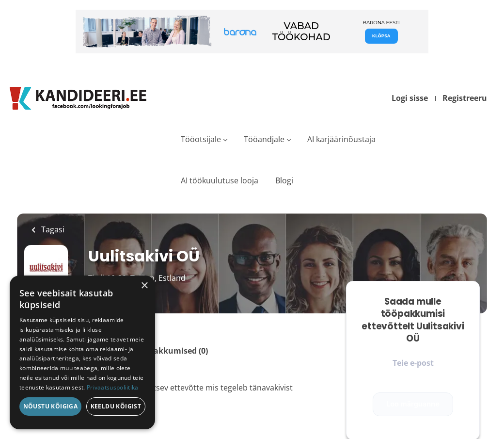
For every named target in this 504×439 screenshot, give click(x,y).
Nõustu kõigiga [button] (51, 406)
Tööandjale (264, 139)
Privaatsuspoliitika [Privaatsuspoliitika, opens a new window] (113, 387)
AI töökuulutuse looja (220, 180)
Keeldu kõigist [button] (116, 406)
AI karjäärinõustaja (341, 139)
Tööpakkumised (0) (171, 351)
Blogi (284, 180)
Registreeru (465, 98)
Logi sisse (410, 98)
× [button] (144, 286)
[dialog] (82, 352)
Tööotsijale (201, 139)
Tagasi (52, 229)
